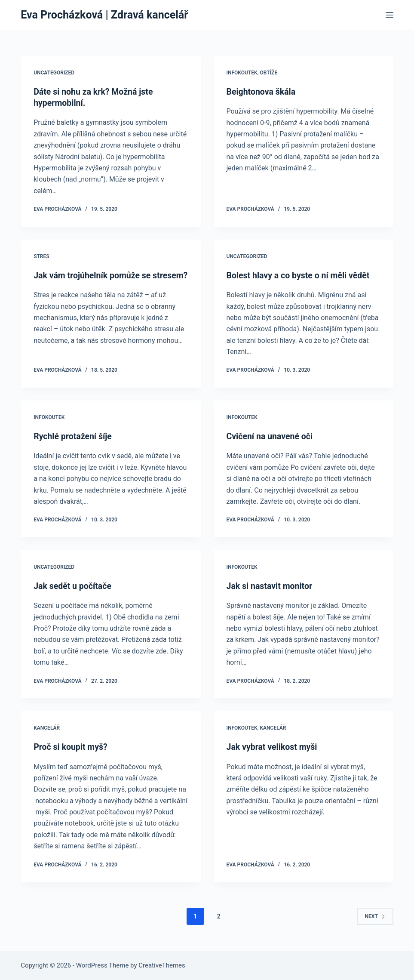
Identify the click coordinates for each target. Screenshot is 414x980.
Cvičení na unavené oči (271, 436)
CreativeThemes (162, 965)
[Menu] (389, 15)
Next (375, 915)
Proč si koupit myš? (71, 746)
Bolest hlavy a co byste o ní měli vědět (300, 275)
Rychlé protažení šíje (74, 436)
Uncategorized (54, 73)
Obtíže (268, 73)
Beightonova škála (262, 92)
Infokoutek (242, 73)
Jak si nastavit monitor (271, 586)
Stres (41, 256)
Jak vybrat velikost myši (273, 746)
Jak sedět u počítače (74, 586)
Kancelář (47, 727)
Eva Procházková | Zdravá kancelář (104, 15)
